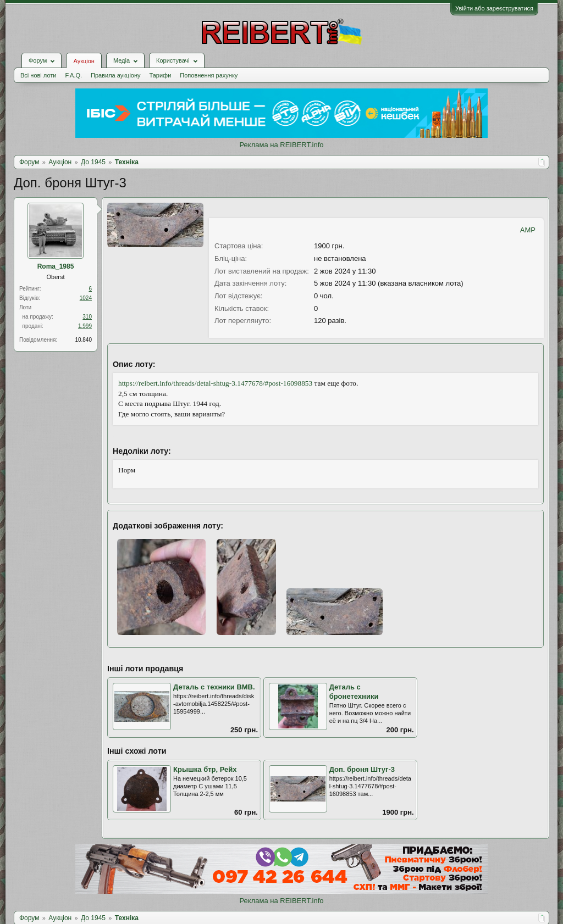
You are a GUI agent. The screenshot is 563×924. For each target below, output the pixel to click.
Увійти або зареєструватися (494, 8)
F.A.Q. (73, 75)
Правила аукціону (115, 75)
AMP (528, 230)
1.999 (85, 326)
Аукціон (84, 61)
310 (87, 317)
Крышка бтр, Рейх (205, 769)
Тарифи (161, 75)
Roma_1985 (56, 266)
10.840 (83, 340)
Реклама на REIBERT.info (281, 145)
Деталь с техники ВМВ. (214, 687)
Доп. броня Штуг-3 (362, 769)
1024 (86, 298)
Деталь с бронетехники (354, 692)
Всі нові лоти (38, 75)
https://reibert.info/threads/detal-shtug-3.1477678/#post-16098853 (215, 383)
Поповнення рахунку (209, 75)
